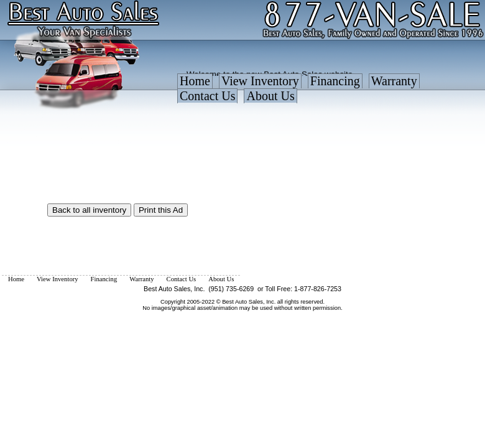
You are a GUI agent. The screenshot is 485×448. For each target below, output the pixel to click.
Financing (335, 81)
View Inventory (260, 81)
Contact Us (207, 96)
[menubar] (330, 91)
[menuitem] (195, 84)
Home (195, 81)
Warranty (394, 81)
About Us (270, 96)
